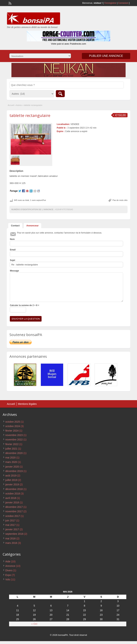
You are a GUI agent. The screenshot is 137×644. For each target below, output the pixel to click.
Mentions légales (27, 404)
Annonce (10, 566)
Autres (19, 105)
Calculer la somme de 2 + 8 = (24, 305)
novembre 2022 (14, 440)
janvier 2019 (12, 484)
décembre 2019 (14, 471)
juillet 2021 (11, 449)
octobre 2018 (13, 494)
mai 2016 (11, 538)
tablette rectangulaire (30, 115)
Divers (9, 570)
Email (13, 250)
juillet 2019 (11, 480)
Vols (8, 579)
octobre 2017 (13, 516)
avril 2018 (11, 498)
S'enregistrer (110, 3)
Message (14, 271)
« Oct (34, 624)
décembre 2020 (14, 453)
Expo (8, 575)
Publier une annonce (106, 56)
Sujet (12, 260)
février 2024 (12, 431)
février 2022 (12, 444)
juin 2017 (10, 520)
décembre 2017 (14, 507)
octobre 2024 (13, 426)
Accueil (11, 105)
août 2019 (11, 476)
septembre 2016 (14, 534)
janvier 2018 (12, 502)
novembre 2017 (14, 511)
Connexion (124, 3)
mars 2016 (11, 543)
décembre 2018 (14, 489)
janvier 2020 (12, 467)
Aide (8, 561)
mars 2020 (11, 462)
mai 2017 (11, 525)
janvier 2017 (12, 529)
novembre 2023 (14, 435)
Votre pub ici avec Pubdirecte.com (69, 44)
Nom (12, 239)
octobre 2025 (13, 422)
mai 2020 (11, 458)
